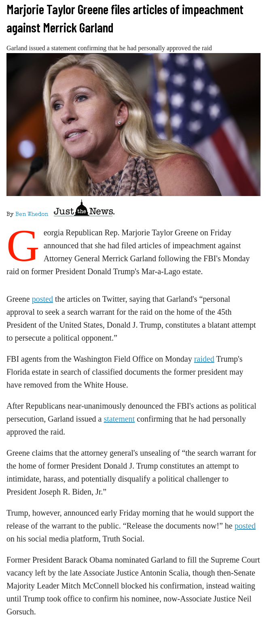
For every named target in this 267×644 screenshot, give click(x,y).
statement (119, 419)
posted (42, 299)
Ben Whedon (32, 215)
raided (204, 359)
